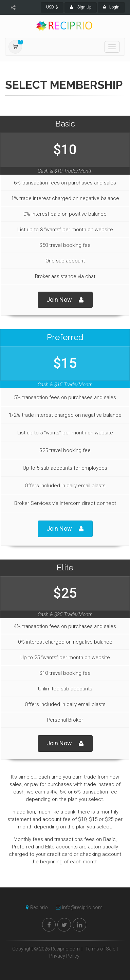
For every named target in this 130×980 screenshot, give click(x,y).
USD (52, 7)
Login (111, 7)
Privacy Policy (64, 956)
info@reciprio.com (77, 907)
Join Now (65, 300)
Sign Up (81, 7)
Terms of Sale (100, 949)
